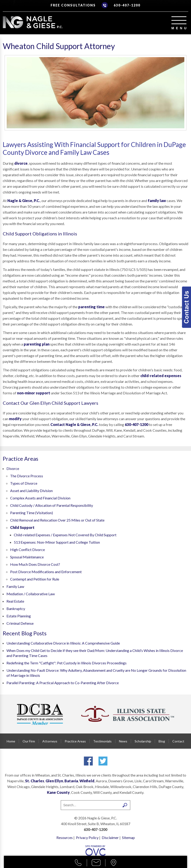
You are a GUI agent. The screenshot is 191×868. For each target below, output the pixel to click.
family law (157, 201)
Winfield (87, 781)
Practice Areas (75, 741)
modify (15, 419)
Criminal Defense (20, 623)
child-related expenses (161, 376)
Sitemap (128, 837)
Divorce (13, 468)
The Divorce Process (27, 476)
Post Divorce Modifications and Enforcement (46, 572)
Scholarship (143, 741)
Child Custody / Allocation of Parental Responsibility (52, 505)
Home (11, 741)
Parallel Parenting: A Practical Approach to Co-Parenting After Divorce (63, 683)
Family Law (15, 586)
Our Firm (29, 741)
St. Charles (35, 781)
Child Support (22, 527)
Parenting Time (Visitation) (32, 513)
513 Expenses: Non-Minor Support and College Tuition (57, 542)
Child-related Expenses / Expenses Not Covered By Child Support (65, 535)
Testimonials (102, 741)
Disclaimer (110, 837)
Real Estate (15, 601)
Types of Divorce (24, 483)
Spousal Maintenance (27, 557)
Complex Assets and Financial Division (40, 498)
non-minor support (34, 393)
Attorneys (50, 741)
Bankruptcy (16, 608)
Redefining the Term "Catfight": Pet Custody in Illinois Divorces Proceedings (67, 663)
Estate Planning (19, 616)
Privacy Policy (87, 837)
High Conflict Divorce (27, 550)
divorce (21, 163)
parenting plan (37, 344)
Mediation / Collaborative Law (31, 594)
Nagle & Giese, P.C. (24, 201)
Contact (178, 741)
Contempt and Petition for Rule (35, 579)
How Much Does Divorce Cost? (35, 564)
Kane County (58, 792)
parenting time (91, 307)
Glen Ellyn (54, 781)
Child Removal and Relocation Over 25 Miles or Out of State (57, 520)
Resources (65, 837)
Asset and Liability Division (31, 491)
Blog (162, 741)
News (123, 741)
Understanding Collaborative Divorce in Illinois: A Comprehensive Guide (63, 643)
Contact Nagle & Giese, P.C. (74, 424)
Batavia (71, 781)
